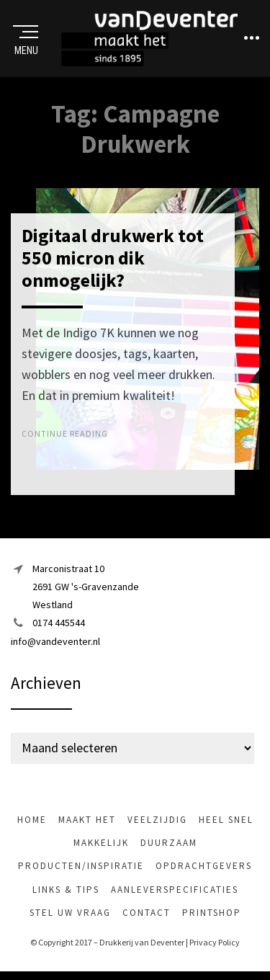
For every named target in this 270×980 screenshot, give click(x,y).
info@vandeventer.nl (55, 641)
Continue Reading (65, 433)
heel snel (226, 820)
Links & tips (66, 890)
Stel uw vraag (70, 913)
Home (32, 820)
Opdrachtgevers (204, 866)
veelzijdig (157, 820)
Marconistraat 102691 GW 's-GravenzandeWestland (86, 587)
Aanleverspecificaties (175, 890)
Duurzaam (169, 843)
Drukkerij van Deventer (142, 942)
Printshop (212, 913)
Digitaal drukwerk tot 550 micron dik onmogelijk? (113, 258)
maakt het (87, 820)
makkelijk (101, 843)
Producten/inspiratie (81, 866)
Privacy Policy (215, 942)
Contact (147, 913)
